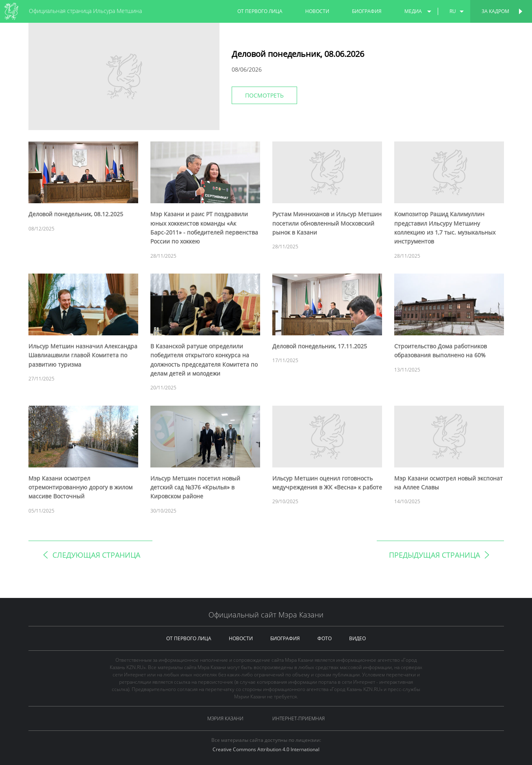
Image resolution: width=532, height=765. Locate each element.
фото (325, 638)
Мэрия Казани (225, 718)
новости (317, 11)
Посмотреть (264, 95)
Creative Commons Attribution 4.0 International (266, 749)
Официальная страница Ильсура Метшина (85, 11)
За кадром (495, 11)
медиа (413, 11)
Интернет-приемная (299, 718)
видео (357, 638)
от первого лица (260, 11)
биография (367, 11)
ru (453, 11)
